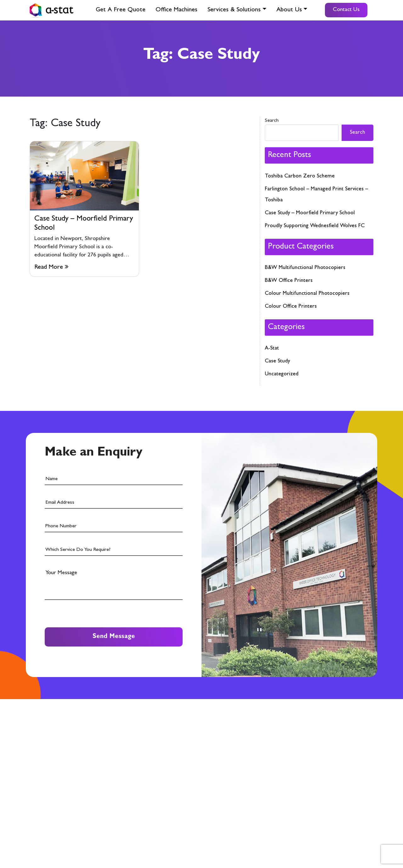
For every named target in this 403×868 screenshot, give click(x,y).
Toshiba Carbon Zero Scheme (300, 176)
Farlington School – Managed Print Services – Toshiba (316, 195)
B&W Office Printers (289, 281)
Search (272, 121)
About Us (289, 10)
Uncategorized (282, 374)
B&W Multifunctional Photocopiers (305, 268)
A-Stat (272, 348)
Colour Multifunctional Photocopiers (307, 294)
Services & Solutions (234, 10)
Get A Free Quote (121, 10)
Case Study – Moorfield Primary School (310, 213)
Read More (51, 267)
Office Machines (176, 10)
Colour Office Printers (291, 307)
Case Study (277, 361)
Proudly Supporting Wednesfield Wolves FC (315, 226)
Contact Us (346, 10)
